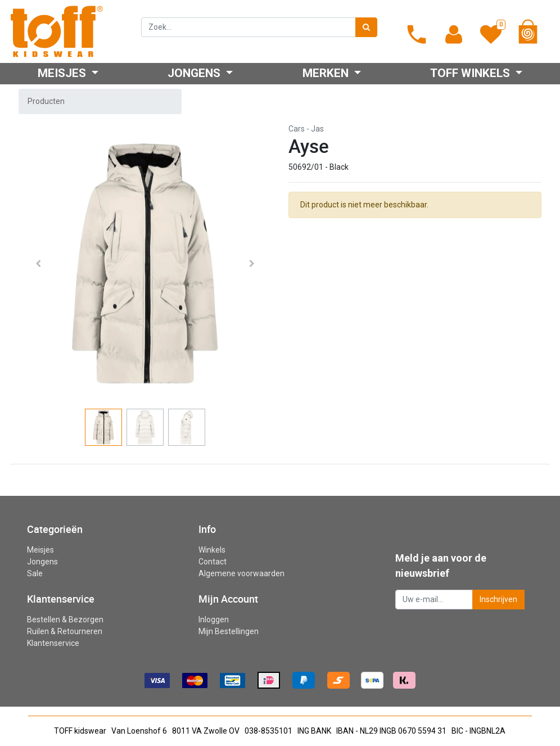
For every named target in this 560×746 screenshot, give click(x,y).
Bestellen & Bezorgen (65, 620)
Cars (297, 129)
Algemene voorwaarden (241, 573)
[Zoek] (366, 27)
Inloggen (214, 620)
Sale (35, 573)
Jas (317, 129)
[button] (38, 264)
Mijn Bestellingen (229, 631)
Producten (46, 101)
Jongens (42, 562)
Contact (213, 562)
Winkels (212, 550)
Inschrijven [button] (498, 599)
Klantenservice (53, 643)
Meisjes (40, 550)
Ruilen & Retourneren (65, 631)
